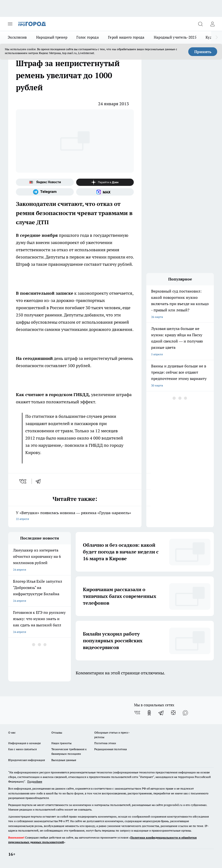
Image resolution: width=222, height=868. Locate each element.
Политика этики (105, 743)
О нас (12, 732)
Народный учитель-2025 (175, 37)
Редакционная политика (111, 749)
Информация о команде (24, 743)
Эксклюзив (17, 37)
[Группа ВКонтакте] (137, 713)
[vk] (23, 481)
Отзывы (57, 732)
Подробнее (35, 781)
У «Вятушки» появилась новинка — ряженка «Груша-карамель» (75, 516)
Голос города (88, 37)
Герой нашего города (126, 37)
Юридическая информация (27, 760)
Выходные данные (64, 760)
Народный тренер (52, 37)
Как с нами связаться (22, 749)
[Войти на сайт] (212, 24)
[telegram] (40, 481)
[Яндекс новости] (45, 182)
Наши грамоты (61, 743)
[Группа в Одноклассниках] (149, 713)
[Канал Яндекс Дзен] (105, 182)
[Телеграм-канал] (45, 192)
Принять (203, 52)
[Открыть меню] (10, 24)
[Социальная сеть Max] (105, 192)
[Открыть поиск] (200, 24)
